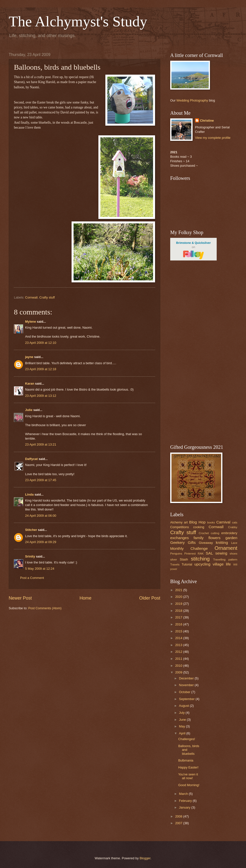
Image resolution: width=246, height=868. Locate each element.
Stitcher (31, 530)
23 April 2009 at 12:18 (41, 369)
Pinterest (190, 554)
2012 (179, 652)
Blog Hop (197, 522)
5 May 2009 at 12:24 (40, 569)
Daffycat (31, 459)
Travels (175, 564)
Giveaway (206, 543)
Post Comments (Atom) (45, 608)
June (183, 720)
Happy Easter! (188, 767)
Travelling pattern (225, 560)
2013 (179, 645)
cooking (199, 527)
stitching (200, 559)
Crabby (233, 527)
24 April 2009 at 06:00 (41, 516)
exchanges (180, 538)
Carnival (223, 522)
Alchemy (176, 522)
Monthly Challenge (189, 548)
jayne (29, 357)
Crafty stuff (47, 297)
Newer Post (20, 598)
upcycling (202, 564)
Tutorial (187, 564)
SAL (209, 553)
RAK (201, 554)
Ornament (226, 548)
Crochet (204, 533)
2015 (179, 631)
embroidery (229, 533)
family (199, 538)
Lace (234, 543)
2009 (179, 672)
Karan (30, 383)
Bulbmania (186, 760)
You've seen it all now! (188, 776)
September (187, 699)
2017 (179, 617)
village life (222, 564)
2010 (179, 666)
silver (174, 560)
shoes (233, 554)
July (182, 713)
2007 (179, 823)
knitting (222, 542)
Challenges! (187, 739)
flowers (215, 538)
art (186, 522)
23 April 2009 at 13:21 (41, 444)
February (186, 801)
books (211, 522)
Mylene (31, 322)
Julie (29, 410)
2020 (179, 597)
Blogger (145, 858)
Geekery (177, 542)
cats (235, 522)
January (185, 807)
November (187, 685)
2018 (179, 611)
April (183, 733)
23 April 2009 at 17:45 (41, 480)
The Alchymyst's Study (78, 21)
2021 (179, 590)
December (187, 678)
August (184, 706)
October (185, 692)
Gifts (192, 542)
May (182, 726)
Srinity (30, 556)
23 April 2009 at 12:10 (41, 343)
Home (85, 598)
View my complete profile (213, 138)
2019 (179, 604)
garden (231, 538)
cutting (215, 533)
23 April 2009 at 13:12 (41, 396)
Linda (29, 494)
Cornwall (31, 297)
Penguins (176, 554)
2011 (179, 659)
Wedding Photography (192, 100)
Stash (184, 559)
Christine (207, 121)
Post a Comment (32, 578)
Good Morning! (189, 785)
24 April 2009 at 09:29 (41, 542)
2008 (179, 816)
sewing (221, 553)
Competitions (180, 527)
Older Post (150, 598)
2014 (179, 638)
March (184, 794)
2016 (179, 624)
